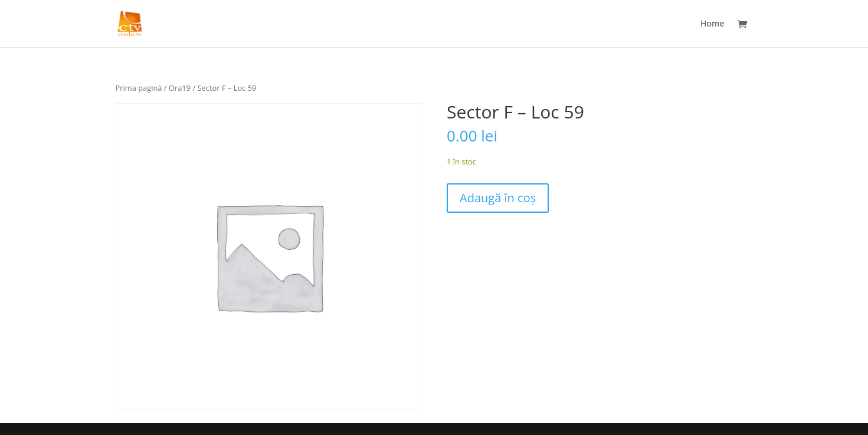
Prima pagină (139, 88)
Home (713, 24)
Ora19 (180, 88)
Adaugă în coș (498, 198)
